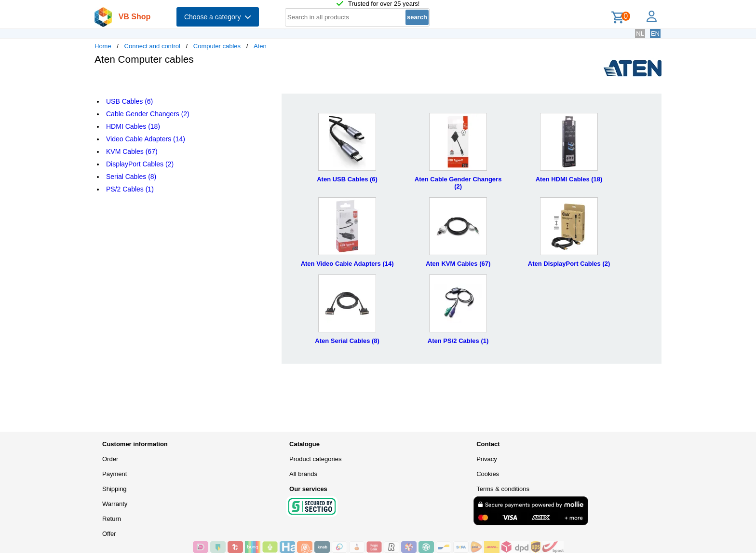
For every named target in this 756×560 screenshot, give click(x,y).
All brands (303, 474)
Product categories (315, 459)
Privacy (487, 459)
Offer (109, 534)
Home (103, 46)
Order (110, 459)
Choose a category (218, 17)
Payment (115, 474)
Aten (260, 46)
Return (112, 519)
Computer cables (217, 46)
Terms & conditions (503, 489)
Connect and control (152, 46)
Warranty (115, 504)
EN (655, 34)
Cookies (488, 474)
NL (640, 34)
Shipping (115, 489)
